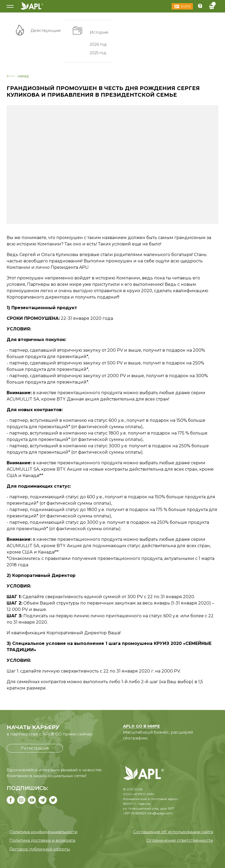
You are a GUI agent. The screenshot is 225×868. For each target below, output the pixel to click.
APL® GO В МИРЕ (141, 726)
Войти (186, 7)
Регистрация (35, 748)
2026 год (98, 44)
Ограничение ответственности (180, 840)
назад (18, 76)
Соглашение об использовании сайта (173, 832)
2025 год (98, 53)
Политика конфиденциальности (43, 832)
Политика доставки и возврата (42, 840)
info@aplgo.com (160, 813)
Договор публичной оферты (40, 849)
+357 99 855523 (135, 813)
